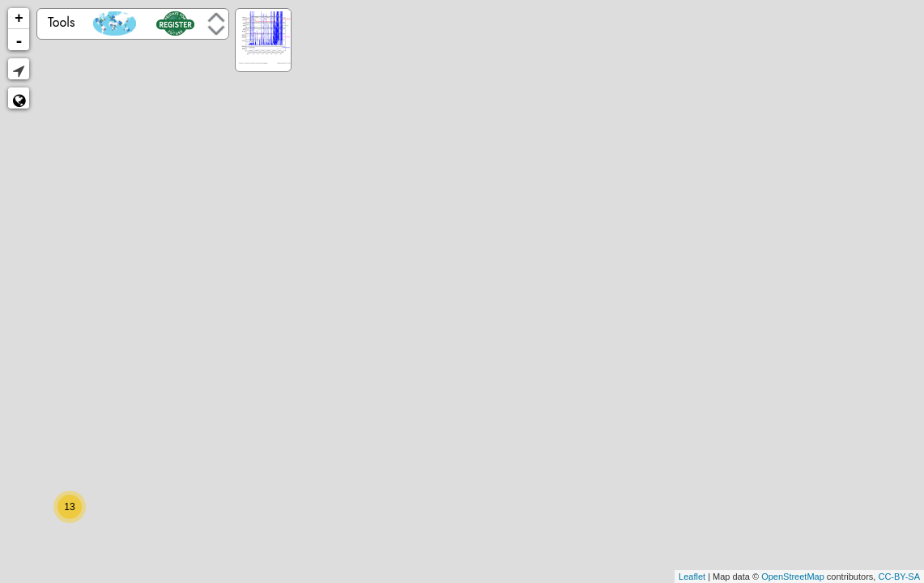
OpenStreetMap (793, 577)
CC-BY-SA (899, 577)
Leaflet (692, 577)
